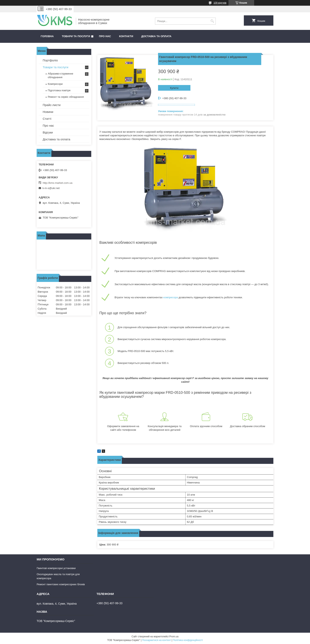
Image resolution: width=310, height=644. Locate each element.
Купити (174, 88)
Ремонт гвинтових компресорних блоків (61, 584)
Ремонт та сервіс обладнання (66, 97)
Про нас (105, 36)
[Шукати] (212, 21)
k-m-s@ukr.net (51, 188)
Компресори (55, 84)
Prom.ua (174, 637)
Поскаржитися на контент (156, 640)
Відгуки (48, 132)
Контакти (126, 36)
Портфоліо (50, 60)
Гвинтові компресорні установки (56, 568)
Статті (47, 119)
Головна (47, 36)
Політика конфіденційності (188, 640)
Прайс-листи (52, 105)
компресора (171, 297)
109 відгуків (220, 3)
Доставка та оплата (156, 36)
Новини (48, 112)
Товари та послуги (76, 36)
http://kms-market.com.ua (58, 183)
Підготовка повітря (59, 90)
